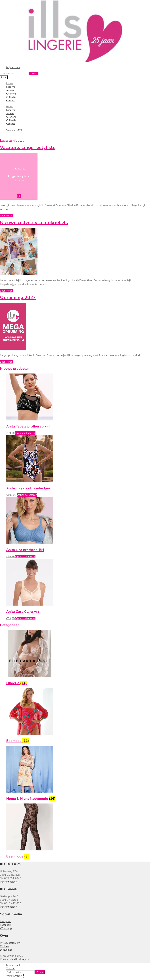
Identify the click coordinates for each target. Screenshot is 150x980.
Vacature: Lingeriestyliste (28, 147)
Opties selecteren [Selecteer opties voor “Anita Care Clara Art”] (25, 618)
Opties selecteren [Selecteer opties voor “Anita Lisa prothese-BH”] (25, 557)
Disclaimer (6, 950)
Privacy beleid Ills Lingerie (15, 959)
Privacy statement (10, 943)
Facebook (5, 925)
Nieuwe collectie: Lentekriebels (34, 223)
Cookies (4, 946)
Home (10, 83)
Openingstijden (9, 882)
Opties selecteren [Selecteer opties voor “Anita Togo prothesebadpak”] (27, 495)
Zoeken (34, 74)
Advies (10, 90)
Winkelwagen (15, 976)
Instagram (6, 921)
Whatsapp (6, 928)
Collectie (11, 97)
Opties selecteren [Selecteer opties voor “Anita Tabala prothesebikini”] (25, 433)
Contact (11, 101)
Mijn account (13, 67)
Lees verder (7, 216)
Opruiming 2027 (18, 298)
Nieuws (11, 87)
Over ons (11, 94)
